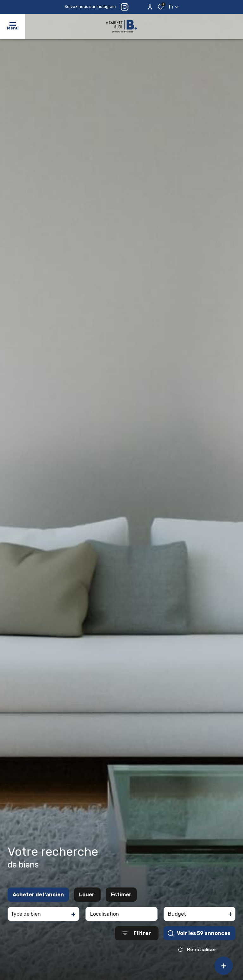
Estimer (121, 898)
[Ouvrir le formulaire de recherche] (137, 937)
